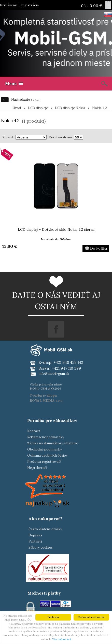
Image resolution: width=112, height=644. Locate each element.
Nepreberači (37, 468)
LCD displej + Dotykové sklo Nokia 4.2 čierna (56, 229)
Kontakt (34, 431)
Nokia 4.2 (100, 108)
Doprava (35, 535)
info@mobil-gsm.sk (54, 374)
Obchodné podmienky (45, 449)
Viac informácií (62, 639)
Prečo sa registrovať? (44, 462)
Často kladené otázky (45, 529)
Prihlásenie (9, 5)
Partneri (35, 541)
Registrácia (30, 5)
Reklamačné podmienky (46, 437)
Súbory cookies (41, 548)
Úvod (17, 108)
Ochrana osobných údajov (47, 455)
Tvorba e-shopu (43, 396)
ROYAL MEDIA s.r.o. (46, 401)
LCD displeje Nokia (70, 108)
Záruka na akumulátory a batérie (53, 443)
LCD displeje (38, 108)
